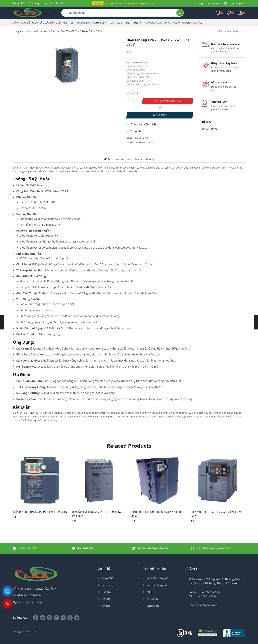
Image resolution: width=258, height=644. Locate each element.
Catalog (199, 3)
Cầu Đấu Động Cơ (50, 23)
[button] (98, 3)
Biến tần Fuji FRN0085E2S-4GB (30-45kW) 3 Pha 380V (98, 514)
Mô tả (107, 159)
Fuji (113, 23)
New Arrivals (123, 159)
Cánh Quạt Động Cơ (25, 23)
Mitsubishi (84, 23)
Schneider (101, 23)
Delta (139, 23)
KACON (177, 23)
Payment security (145, 159)
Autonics (165, 23)
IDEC (129, 23)
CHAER (186, 23)
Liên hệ (47, 3)
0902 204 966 (213, 3)
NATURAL (197, 23)
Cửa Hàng (34, 3)
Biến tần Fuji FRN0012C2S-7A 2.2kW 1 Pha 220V (216, 514)
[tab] (107, 159)
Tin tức (60, 3)
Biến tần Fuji (41, 31)
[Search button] (180, 13)
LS (73, 23)
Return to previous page (232, 31)
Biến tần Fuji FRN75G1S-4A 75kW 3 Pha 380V (40, 512)
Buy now (161, 115)
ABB (66, 23)
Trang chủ (19, 3)
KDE (121, 23)
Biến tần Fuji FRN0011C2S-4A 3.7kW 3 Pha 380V (157, 514)
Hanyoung (151, 23)
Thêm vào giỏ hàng (169, 101)
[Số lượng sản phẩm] (133, 101)
